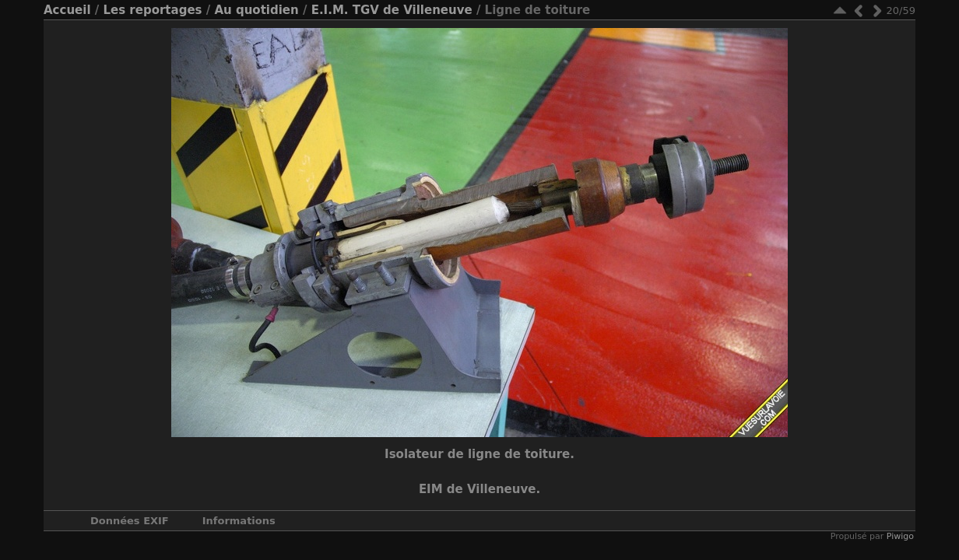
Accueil (67, 10)
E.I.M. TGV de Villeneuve (392, 10)
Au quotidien (256, 10)
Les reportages (152, 10)
